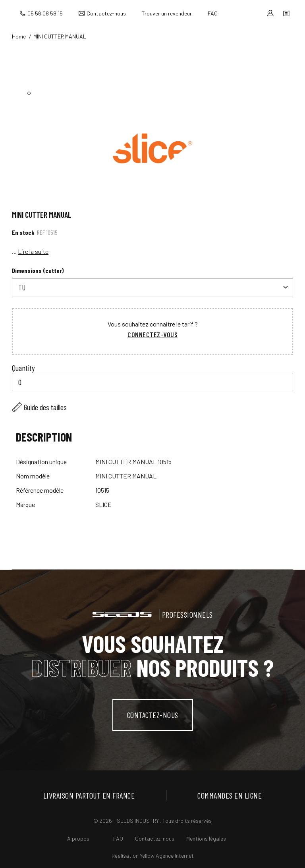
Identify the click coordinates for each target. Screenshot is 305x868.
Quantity (23, 368)
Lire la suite (33, 251)
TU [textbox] (22, 287)
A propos (78, 838)
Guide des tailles (45, 407)
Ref (41, 232)
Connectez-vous (152, 334)
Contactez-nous (106, 13)
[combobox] (152, 287)
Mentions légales (206, 838)
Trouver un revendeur (167, 13)
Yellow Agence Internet (167, 856)
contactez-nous (153, 715)
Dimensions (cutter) (38, 270)
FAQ (213, 13)
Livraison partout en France (89, 795)
